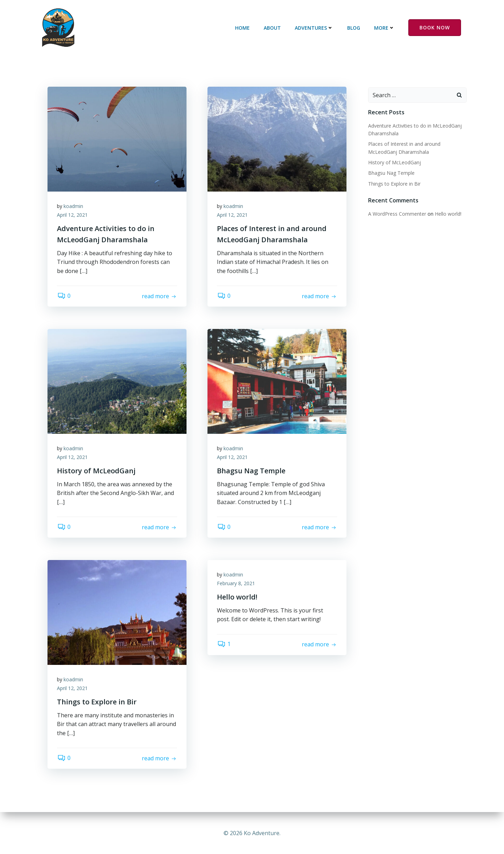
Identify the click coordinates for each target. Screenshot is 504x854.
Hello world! (447, 214)
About (273, 28)
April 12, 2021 (73, 216)
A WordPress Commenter (396, 214)
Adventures (315, 28)
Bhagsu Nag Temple (391, 173)
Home (243, 28)
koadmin (74, 207)
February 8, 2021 (237, 585)
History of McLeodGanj (394, 162)
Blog (355, 28)
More (385, 28)
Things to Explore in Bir (394, 184)
